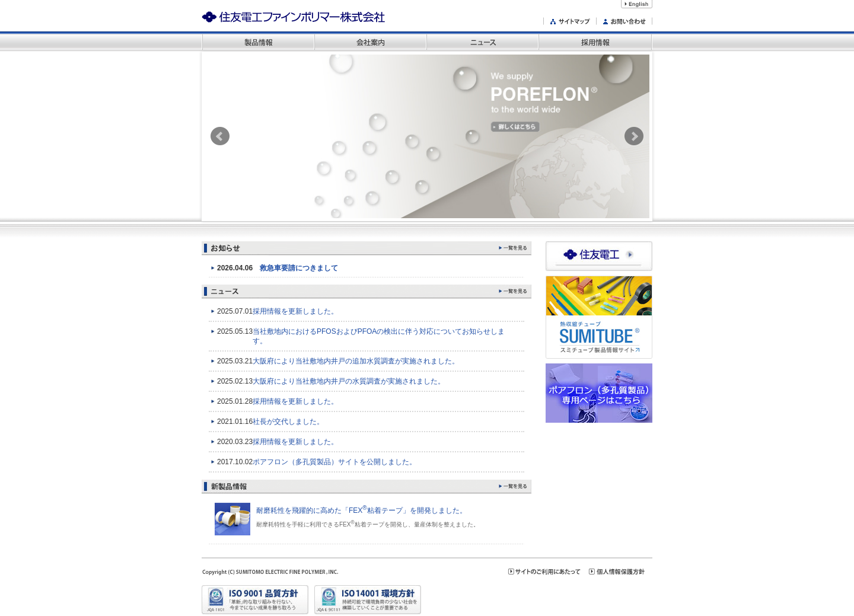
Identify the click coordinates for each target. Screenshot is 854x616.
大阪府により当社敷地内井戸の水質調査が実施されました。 (349, 381)
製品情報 (258, 42)
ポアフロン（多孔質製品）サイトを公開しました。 (334, 462)
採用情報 (595, 42)
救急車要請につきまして (299, 268)
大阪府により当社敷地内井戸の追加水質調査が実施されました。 (356, 361)
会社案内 (370, 42)
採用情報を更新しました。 (295, 311)
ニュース (482, 42)
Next (634, 136)
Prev (220, 136)
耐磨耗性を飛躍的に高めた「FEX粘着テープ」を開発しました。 (361, 510)
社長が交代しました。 (288, 422)
